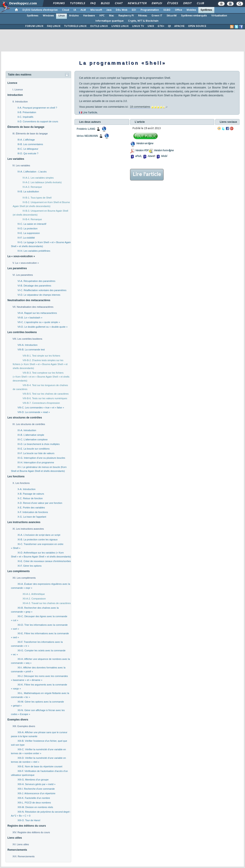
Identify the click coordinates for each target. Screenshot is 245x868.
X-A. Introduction (27, 489)
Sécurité (172, 16)
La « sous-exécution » (21, 256)
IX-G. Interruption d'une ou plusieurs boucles (41, 458)
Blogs (105, 4)
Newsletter (137, 4)
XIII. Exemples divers (24, 726)
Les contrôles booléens (22, 332)
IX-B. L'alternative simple (31, 435)
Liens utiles (15, 838)
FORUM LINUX (34, 26)
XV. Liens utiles (21, 844)
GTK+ (161, 26)
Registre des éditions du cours (27, 826)
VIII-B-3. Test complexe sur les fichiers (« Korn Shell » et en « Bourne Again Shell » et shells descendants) (41, 377)
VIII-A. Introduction (28, 345)
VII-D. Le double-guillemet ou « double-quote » (43, 327)
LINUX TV (138, 26)
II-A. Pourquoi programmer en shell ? (37, 108)
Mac (111, 16)
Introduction (15, 95)
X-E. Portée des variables (31, 508)
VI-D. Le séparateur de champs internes (39, 295)
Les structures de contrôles (25, 418)
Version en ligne (144, 144)
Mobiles (191, 10)
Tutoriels (77, 4)
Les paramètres (17, 268)
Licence (12, 83)
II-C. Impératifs (25, 117)
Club (200, 4)
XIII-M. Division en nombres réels (35, 807)
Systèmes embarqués (194, 16)
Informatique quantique (109, 21)
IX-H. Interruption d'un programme (36, 462)
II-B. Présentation (27, 112)
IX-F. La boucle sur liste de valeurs (36, 453)
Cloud (66, 10)
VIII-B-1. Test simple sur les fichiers (41, 356)
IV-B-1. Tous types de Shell (37, 198)
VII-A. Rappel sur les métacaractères (37, 313)
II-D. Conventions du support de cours (38, 121)
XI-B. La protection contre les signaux (38, 539)
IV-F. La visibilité (26, 238)
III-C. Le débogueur (28, 149)
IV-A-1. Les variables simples (38, 178)
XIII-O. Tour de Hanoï (29, 820)
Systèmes (206, 10)
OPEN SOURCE (197, 26)
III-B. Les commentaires (30, 144)
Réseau (143, 16)
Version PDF (142, 151)
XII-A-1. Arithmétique (34, 594)
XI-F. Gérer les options (29, 566)
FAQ (93, 4)
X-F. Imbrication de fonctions (33, 512)
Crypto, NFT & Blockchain (143, 21)
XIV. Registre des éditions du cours (31, 832)
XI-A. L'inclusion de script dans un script (39, 535)
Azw (150, 156)
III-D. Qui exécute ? (28, 153)
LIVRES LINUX (120, 26)
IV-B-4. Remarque (32, 219)
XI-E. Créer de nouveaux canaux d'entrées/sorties (44, 561)
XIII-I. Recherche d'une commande (36, 789)
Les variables (16, 159)
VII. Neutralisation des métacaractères (33, 307)
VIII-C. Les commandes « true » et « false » (41, 408)
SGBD (167, 10)
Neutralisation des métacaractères (29, 300)
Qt (169, 26)
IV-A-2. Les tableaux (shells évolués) (42, 182)
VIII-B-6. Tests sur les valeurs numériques (45, 398)
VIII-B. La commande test (31, 350)
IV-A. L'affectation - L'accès (32, 172)
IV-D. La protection (28, 228)
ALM (83, 10)
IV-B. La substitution (28, 192)
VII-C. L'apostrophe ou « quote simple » (39, 322)
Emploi (157, 4)
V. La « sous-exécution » (26, 263)
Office (178, 10)
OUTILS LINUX (99, 26)
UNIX (151, 26)
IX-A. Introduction (27, 430)
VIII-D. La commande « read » (34, 412)
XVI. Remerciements (24, 856)
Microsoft (96, 10)
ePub (138, 156)
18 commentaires (140, 107)
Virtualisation (219, 16)
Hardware (89, 16)
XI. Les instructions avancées (28, 529)
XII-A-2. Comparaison (34, 599)
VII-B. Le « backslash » (30, 318)
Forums (59, 4)
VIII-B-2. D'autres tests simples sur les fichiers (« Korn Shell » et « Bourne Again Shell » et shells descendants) (40, 364)
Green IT (157, 16)
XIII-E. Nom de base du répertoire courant (40, 766)
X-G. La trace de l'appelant (32, 517)
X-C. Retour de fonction (30, 498)
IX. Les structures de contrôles (29, 424)
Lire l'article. (90, 112)
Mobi (164, 156)
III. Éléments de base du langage (30, 134)
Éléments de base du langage (26, 127)
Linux (61, 16)
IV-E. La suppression (29, 233)
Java (109, 10)
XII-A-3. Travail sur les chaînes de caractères (47, 603)
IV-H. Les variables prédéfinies (34, 251)
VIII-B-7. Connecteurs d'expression (41, 403)
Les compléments (19, 571)
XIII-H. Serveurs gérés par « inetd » (36, 784)
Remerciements (17, 850)
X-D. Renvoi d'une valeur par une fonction (40, 503)
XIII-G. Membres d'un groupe (33, 780)
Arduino (74, 16)
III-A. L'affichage (26, 140)
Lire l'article (147, 175)
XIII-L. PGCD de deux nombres (34, 803)
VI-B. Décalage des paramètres (34, 286)
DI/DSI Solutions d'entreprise (40, 10)
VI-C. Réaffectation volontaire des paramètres (42, 290)
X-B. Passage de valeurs (31, 494)
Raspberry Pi (126, 16)
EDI (134, 10)
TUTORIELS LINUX (75, 26)
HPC (102, 16)
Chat (118, 4)
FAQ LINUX (54, 26)
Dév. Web (122, 10)
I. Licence (18, 90)
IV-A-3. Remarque (32, 187)
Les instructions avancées (24, 522)
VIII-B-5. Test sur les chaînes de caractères (46, 394)
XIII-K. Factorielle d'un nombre (34, 798)
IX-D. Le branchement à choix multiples (39, 444)
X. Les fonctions (21, 483)
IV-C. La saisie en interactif (32, 224)
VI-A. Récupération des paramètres (36, 281)
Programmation (150, 10)
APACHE (179, 26)
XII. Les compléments (24, 578)
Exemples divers (18, 720)
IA (75, 10)
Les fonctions (16, 476)
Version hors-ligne (163, 151)
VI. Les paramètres (23, 275)
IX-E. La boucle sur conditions (34, 449)
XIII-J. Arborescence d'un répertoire (36, 793)
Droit (187, 4)
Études (172, 4)
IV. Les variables (21, 165)
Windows (48, 16)
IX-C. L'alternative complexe (33, 439)
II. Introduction (20, 102)
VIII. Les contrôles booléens (27, 339)
